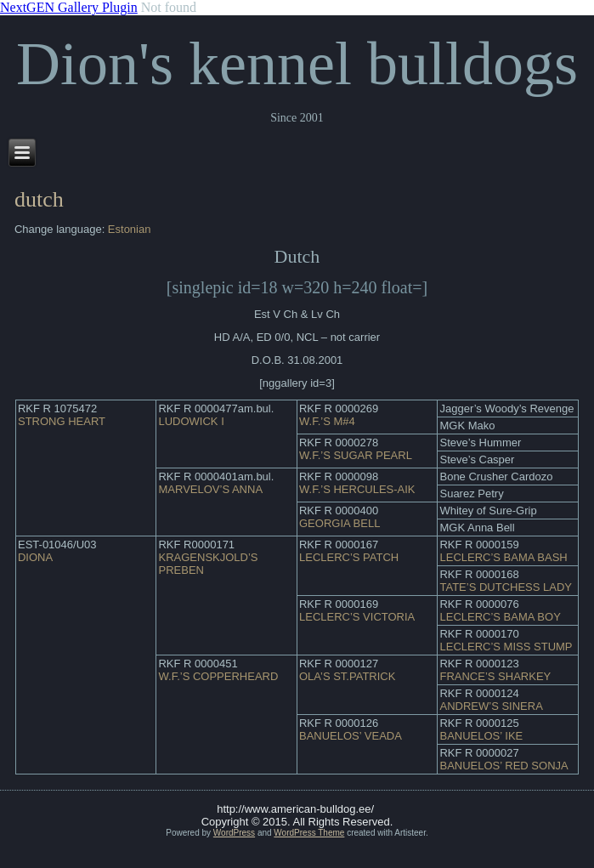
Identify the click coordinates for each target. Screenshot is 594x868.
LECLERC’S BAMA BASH (503, 557)
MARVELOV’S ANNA (210, 489)
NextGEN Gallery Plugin (69, 7)
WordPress (234, 833)
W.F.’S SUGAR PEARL (356, 455)
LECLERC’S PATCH (349, 557)
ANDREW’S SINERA (491, 706)
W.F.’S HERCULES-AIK (357, 489)
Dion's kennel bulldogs (297, 64)
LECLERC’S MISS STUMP (506, 647)
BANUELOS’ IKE (481, 736)
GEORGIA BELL (339, 523)
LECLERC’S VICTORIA (357, 617)
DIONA (35, 557)
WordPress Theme (309, 833)
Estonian (130, 229)
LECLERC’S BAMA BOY (500, 617)
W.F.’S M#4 (327, 421)
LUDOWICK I (191, 421)
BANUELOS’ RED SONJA (503, 766)
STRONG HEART (62, 421)
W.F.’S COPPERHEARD (218, 676)
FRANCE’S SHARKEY (495, 676)
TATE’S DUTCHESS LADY (506, 587)
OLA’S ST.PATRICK (347, 676)
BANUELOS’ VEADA (351, 736)
